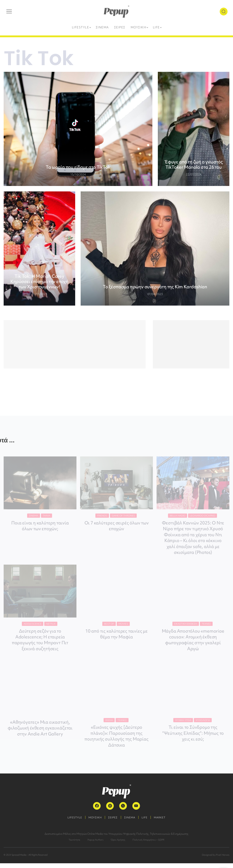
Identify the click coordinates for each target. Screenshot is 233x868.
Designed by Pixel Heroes (216, 860)
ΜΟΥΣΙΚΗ (94, 822)
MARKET (162, 822)
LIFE (146, 822)
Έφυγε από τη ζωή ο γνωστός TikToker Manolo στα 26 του (194, 165)
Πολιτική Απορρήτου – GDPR (148, 844)
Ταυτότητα (74, 844)
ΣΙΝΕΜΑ (130, 822)
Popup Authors (95, 844)
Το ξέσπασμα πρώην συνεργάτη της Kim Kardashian (155, 287)
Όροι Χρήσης (118, 844)
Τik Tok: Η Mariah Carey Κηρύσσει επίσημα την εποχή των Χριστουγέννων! (39, 281)
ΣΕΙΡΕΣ (112, 822)
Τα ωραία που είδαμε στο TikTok (78, 167)
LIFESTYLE (72, 822)
